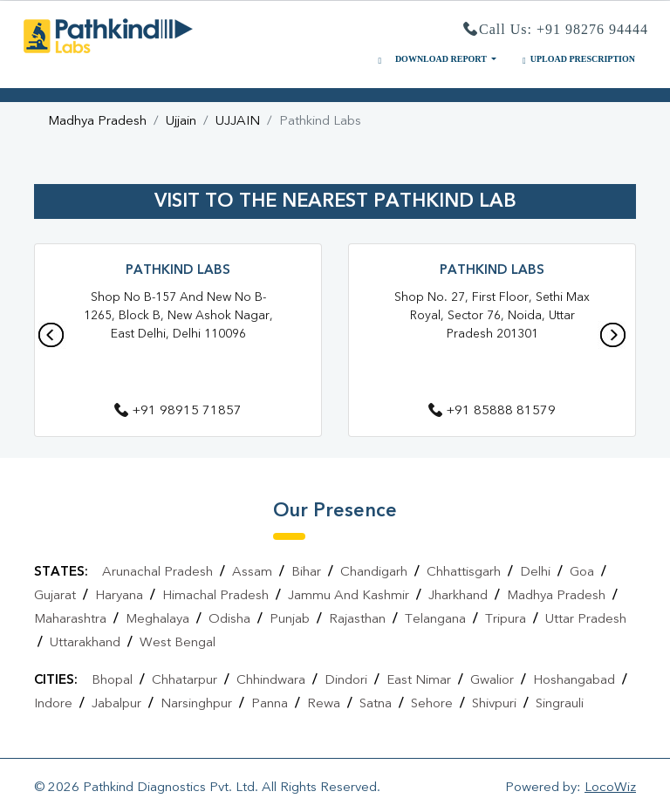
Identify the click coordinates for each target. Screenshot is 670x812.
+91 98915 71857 (178, 411)
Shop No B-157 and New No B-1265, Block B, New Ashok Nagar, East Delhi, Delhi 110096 (178, 316)
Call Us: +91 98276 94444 (556, 30)
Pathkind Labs (178, 271)
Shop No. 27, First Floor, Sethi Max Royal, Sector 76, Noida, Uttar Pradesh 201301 (492, 316)
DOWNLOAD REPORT (431, 59)
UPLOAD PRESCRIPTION (577, 59)
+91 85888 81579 (492, 411)
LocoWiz (610, 788)
